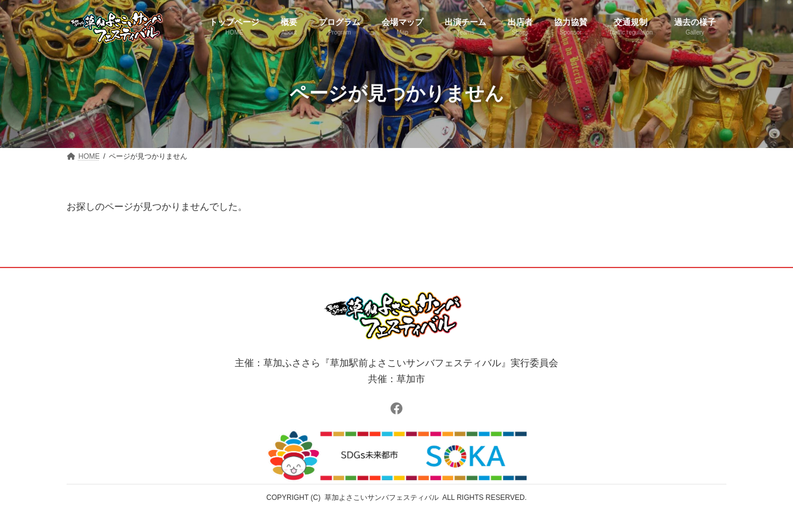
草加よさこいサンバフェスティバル (382, 498)
